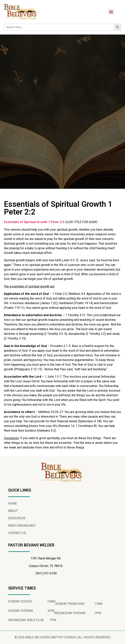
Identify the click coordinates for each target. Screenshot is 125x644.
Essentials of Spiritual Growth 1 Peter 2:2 (34, 222)
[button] (111, 12)
